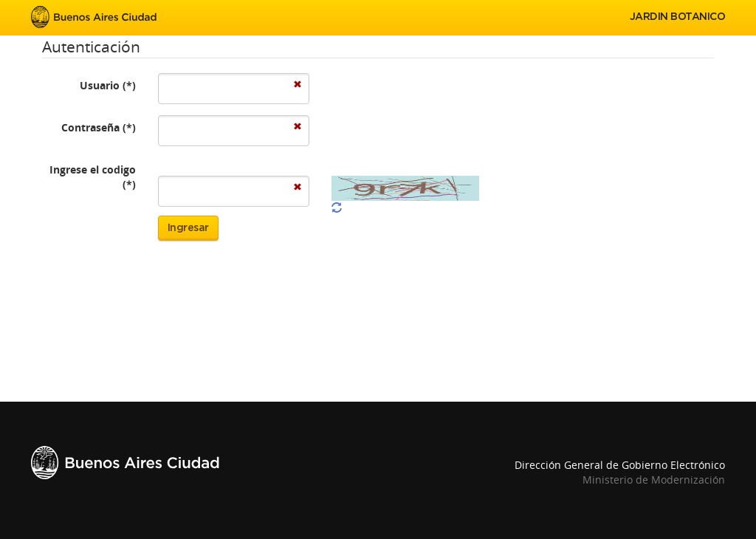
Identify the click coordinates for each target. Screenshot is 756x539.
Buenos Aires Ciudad (94, 17)
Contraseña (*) (99, 127)
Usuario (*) (108, 85)
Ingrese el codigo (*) (93, 177)
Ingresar (188, 228)
